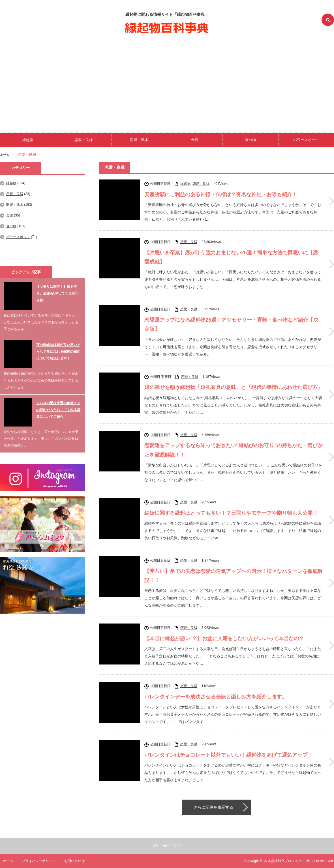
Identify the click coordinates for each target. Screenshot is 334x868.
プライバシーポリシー (36, 861)
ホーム (5, 861)
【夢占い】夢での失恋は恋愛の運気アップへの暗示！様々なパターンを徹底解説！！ (234, 576)
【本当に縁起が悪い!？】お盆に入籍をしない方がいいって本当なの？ (224, 638)
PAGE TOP (167, 846)
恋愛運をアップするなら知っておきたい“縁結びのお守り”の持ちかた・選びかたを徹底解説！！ (234, 450)
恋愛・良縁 (84, 140)
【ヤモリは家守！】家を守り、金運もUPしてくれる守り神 (57, 293)
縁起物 (28, 140)
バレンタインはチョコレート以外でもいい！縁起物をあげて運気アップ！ (228, 755)
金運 (195, 140)
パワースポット (306, 140)
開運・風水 (139, 140)
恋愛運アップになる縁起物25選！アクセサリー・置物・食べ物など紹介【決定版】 (231, 324)
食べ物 (250, 140)
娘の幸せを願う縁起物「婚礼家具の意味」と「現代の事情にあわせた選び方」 (234, 387)
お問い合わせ (72, 861)
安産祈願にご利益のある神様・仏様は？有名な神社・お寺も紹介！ (221, 194)
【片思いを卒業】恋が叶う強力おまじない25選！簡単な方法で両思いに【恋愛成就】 (231, 257)
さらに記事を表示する (213, 807)
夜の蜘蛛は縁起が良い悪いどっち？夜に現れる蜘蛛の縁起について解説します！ (58, 352)
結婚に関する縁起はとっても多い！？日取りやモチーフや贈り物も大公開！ (231, 513)
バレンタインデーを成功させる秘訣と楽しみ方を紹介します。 (216, 697)
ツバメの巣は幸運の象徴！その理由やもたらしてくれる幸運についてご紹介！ (58, 410)
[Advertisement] (167, 82)
